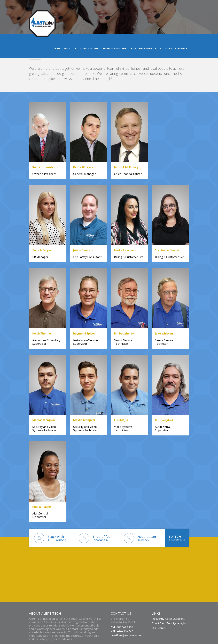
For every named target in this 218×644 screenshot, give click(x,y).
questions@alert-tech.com (126, 635)
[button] (70, 48)
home (57, 48)
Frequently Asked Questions (168, 619)
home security (90, 48)
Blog (168, 48)
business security (115, 48)
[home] (42, 25)
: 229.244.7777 (122, 630)
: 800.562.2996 (122, 627)
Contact (181, 48)
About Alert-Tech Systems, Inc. (169, 623)
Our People (158, 628)
